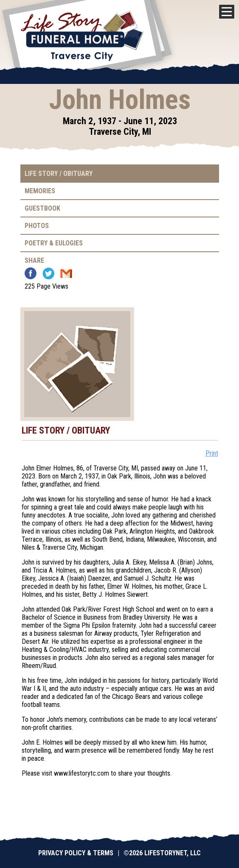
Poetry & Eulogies (54, 243)
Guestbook (42, 208)
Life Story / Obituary (59, 174)
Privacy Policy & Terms (76, 853)
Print (212, 453)
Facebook (31, 273)
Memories (40, 191)
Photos (37, 226)
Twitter (48, 273)
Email (66, 273)
